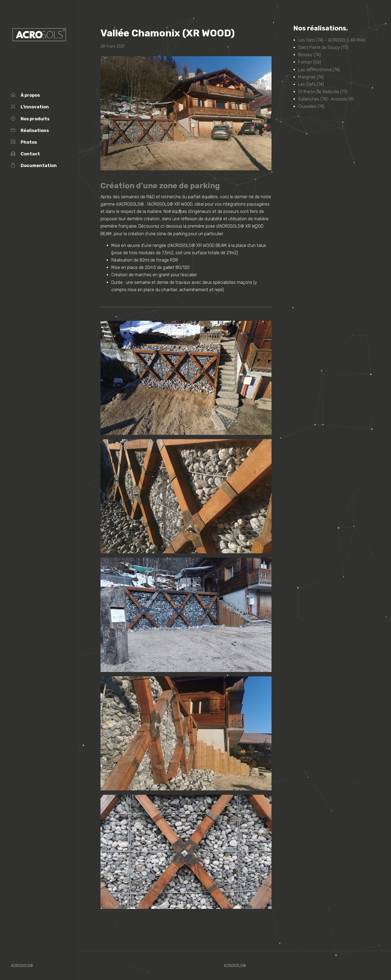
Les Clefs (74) (311, 84)
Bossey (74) (309, 55)
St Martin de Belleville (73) (323, 92)
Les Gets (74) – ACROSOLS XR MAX (332, 40)
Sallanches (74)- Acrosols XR (326, 99)
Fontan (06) (310, 62)
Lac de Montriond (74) (319, 70)
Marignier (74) (311, 77)
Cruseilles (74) (311, 106)
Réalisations (30, 131)
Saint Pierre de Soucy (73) (323, 47)
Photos (24, 142)
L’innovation (30, 107)
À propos (25, 95)
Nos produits (30, 119)
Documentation (34, 166)
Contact (25, 154)
